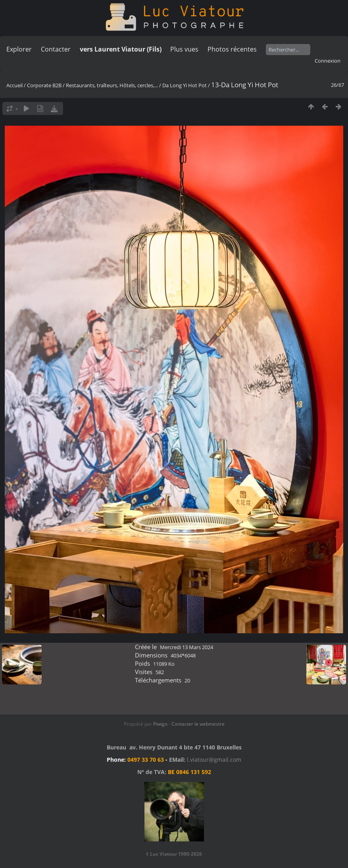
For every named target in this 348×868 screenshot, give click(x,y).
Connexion (328, 61)
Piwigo (160, 724)
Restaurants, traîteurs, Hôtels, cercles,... (112, 85)
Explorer (19, 49)
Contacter (56, 49)
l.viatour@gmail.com (214, 760)
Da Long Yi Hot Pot (185, 85)
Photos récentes (232, 49)
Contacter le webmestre (198, 724)
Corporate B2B (44, 85)
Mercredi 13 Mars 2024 (186, 647)
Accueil (14, 85)
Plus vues (184, 49)
